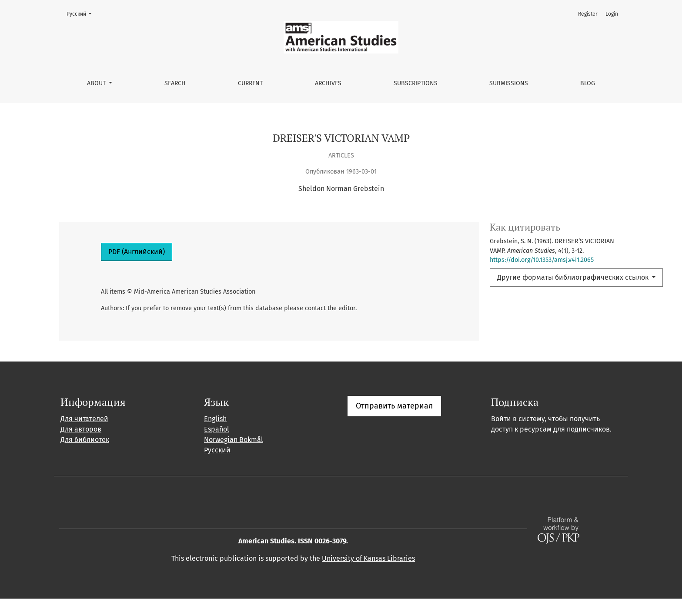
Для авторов (81, 447)
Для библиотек (85, 457)
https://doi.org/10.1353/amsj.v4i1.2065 (542, 260)
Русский (82, 13)
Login (612, 14)
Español (217, 447)
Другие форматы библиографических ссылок (574, 277)
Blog (588, 83)
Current (250, 83)
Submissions (509, 83)
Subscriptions (416, 83)
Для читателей (84, 436)
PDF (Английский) (137, 252)
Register (588, 14)
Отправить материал (394, 423)
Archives (328, 83)
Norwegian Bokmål (234, 457)
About (97, 83)
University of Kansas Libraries (368, 576)
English (215, 436)
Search (175, 83)
